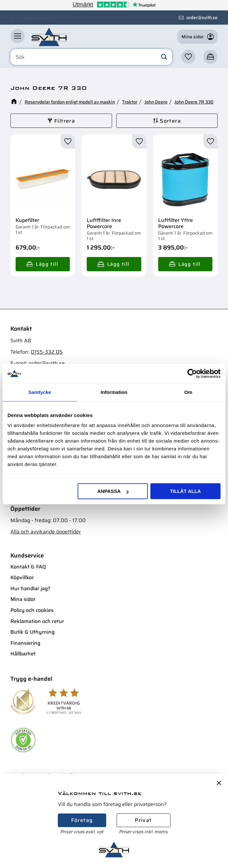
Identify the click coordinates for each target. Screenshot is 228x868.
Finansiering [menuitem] (25, 643)
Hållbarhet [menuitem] (23, 654)
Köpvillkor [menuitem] (22, 577)
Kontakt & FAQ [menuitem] (28, 567)
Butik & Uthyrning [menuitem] (32, 632)
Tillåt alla (185, 491)
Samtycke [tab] (40, 392)
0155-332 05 (47, 352)
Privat (143, 820)
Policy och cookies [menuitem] (32, 610)
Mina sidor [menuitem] (23, 599)
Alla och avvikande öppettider (46, 532)
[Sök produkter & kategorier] (91, 57)
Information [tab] (114, 392)
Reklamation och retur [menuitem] (37, 621)
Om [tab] (188, 392)
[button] (18, 36)
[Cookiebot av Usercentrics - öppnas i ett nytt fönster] (192, 373)
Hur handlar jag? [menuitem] (30, 588)
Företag (82, 820)
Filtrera (65, 121)
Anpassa (113, 491)
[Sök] (164, 57)
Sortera (170, 121)
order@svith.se (202, 18)
